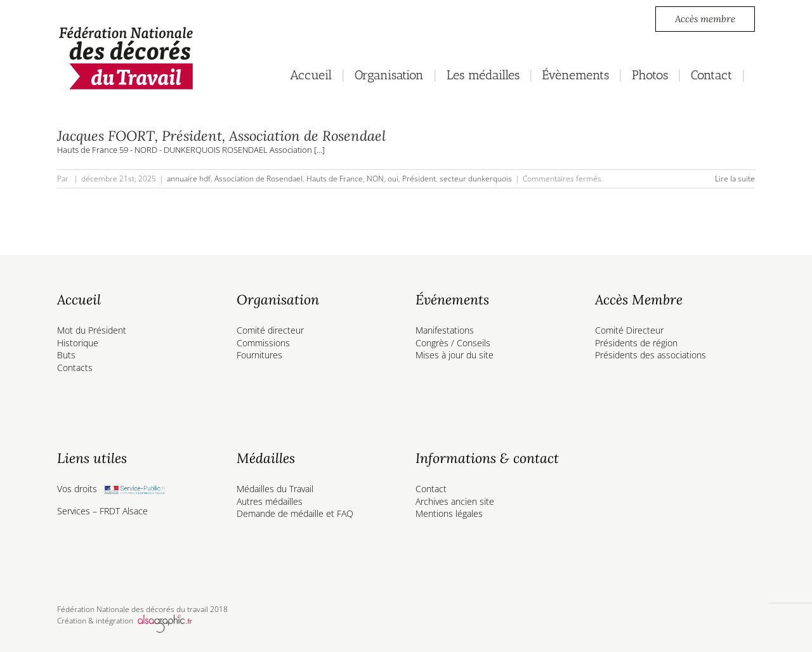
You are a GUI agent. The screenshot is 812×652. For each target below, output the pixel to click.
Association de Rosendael (259, 179)
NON (375, 179)
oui (393, 179)
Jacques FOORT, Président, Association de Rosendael (221, 136)
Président (419, 179)
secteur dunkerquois (476, 179)
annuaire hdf (189, 179)
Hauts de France (335, 179)
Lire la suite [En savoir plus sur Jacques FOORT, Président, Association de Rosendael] (735, 179)
